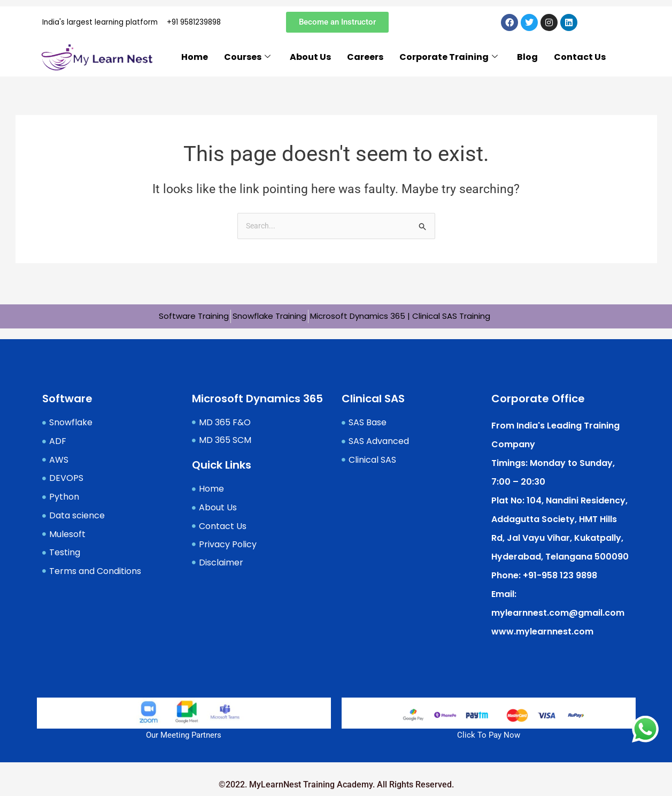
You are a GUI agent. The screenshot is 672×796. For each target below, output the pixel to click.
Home (195, 60)
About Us (310, 60)
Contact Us (580, 60)
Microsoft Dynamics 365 (257, 397)
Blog (527, 60)
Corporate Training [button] (449, 61)
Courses (247, 61)
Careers (365, 60)
